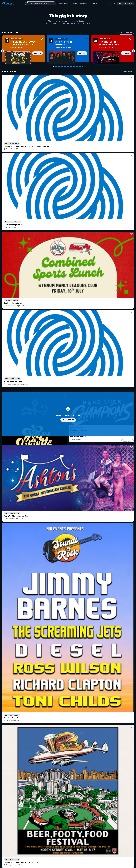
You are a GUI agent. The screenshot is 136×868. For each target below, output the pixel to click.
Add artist (68, 249)
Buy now (38, 53)
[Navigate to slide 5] (60, 67)
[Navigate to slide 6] (61, 67)
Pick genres (68, 596)
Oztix (95, 3)
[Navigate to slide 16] (76, 67)
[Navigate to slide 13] (72, 67)
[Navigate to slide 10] (67, 67)
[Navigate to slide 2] (55, 67)
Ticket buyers (64, 3)
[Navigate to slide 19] (81, 67)
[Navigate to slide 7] (63, 67)
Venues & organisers (81, 3)
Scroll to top (68, 855)
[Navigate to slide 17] (78, 67)
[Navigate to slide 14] (73, 67)
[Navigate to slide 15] (75, 67)
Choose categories (68, 430)
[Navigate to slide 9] (66, 67)
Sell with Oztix (126, 3)
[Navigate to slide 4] (58, 67)
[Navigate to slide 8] (64, 67)
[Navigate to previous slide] (2, 51)
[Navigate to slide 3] (57, 67)
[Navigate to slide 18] (79, 67)
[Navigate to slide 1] (54, 67)
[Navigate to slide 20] (82, 67)
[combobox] (41, 3)
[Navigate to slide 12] (70, 67)
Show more (127, 71)
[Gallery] (68, 51)
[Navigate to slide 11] (69, 67)
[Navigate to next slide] (134, 51)
